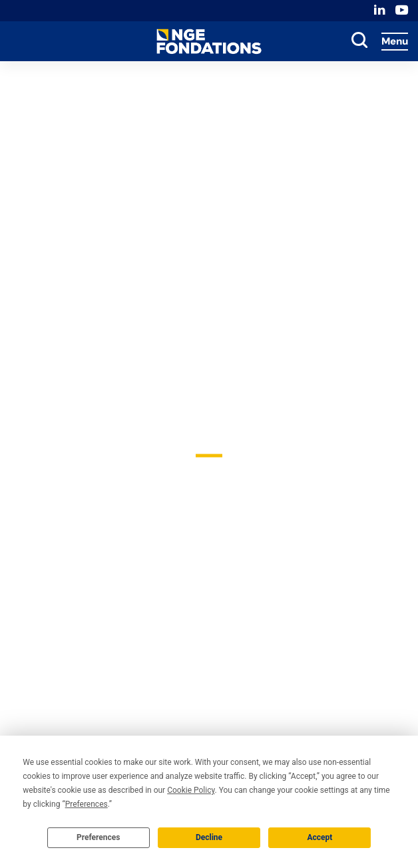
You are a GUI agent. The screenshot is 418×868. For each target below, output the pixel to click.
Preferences (99, 837)
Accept (319, 837)
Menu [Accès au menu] (395, 41)
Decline (209, 837)
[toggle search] (359, 41)
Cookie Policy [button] (191, 790)
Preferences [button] (87, 804)
